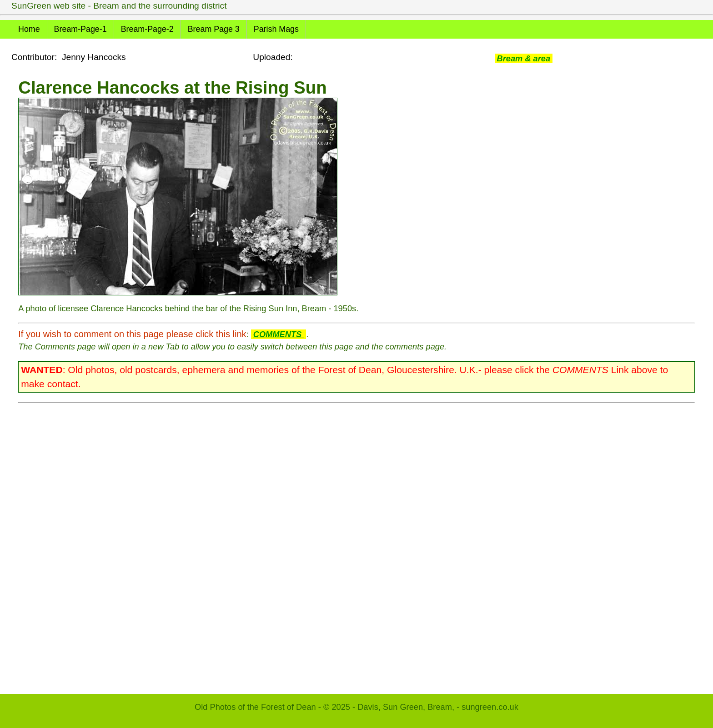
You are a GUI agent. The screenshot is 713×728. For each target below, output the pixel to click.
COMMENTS (279, 334)
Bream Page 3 (214, 29)
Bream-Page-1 (80, 29)
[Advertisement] (291, 544)
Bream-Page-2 (147, 29)
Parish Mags (276, 29)
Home (29, 29)
